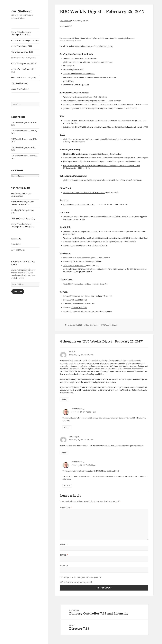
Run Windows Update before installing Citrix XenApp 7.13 (85, 101)
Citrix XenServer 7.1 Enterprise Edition (86, 261)
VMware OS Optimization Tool (83, 296)
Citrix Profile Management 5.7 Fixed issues (79, 180)
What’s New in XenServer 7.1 (74, 265)
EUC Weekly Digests (20, 83)
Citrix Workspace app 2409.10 (24, 63)
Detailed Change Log (105, 46)
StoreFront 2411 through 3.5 (23, 58)
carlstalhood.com (84, 46)
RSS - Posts (16, 244)
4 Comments (67, 26)
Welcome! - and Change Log (23, 218)
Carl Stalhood (21, 11)
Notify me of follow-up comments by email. (82, 577)
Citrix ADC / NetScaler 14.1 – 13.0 (23, 70)
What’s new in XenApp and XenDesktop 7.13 (80, 97)
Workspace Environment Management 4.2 (79, 73)
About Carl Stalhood (20, 89)
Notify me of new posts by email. (77, 582)
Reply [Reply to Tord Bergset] (65, 452)
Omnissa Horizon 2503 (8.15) (24, 78)
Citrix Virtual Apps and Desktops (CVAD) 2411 (21, 33)
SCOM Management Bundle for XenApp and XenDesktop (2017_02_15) (90, 77)
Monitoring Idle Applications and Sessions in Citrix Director (86, 154)
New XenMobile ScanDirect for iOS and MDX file (90, 245)
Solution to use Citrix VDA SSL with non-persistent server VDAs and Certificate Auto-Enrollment (100, 127)
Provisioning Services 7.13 (73, 70)
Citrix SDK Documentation (73, 284)
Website (64, 566)
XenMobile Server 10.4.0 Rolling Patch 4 (87, 242)
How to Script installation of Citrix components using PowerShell (88, 108)
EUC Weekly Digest (109, 325)
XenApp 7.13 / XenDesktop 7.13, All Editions (80, 58)
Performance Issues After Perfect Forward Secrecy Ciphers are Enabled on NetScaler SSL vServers (101, 217)
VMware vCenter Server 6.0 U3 (83, 304)
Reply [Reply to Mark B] (65, 399)
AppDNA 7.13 (68, 81)
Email (64, 555)
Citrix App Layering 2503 (22, 52)
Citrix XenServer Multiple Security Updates (80, 258)
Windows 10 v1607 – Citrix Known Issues (79, 121)
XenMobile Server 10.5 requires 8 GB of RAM (80, 232)
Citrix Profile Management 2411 (25, 40)
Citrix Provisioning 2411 (22, 46)
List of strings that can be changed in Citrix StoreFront (84, 192)
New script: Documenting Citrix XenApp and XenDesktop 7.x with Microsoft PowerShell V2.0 (98, 105)
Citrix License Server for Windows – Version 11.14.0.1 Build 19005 (88, 62)
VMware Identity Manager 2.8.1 (84, 311)
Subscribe (18, 291)
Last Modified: (65, 21)
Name (64, 544)
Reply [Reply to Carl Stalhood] (67, 427)
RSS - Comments (18, 250)
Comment (66, 508)
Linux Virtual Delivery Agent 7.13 (76, 85)
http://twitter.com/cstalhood (70, 41)
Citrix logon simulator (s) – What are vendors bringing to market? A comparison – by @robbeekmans (102, 162)
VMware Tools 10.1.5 (79, 307)
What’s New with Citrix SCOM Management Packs (82, 158)
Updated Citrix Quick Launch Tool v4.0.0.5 (79, 205)
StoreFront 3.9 (69, 66)
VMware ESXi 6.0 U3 (79, 300)
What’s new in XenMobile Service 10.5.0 (79, 238)
